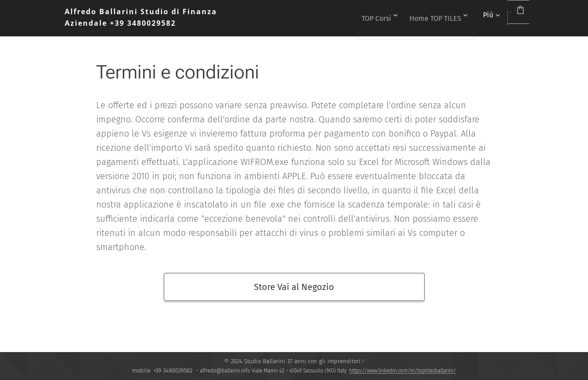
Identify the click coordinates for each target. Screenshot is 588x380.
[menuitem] (346, 18)
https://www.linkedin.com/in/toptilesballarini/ (403, 371)
